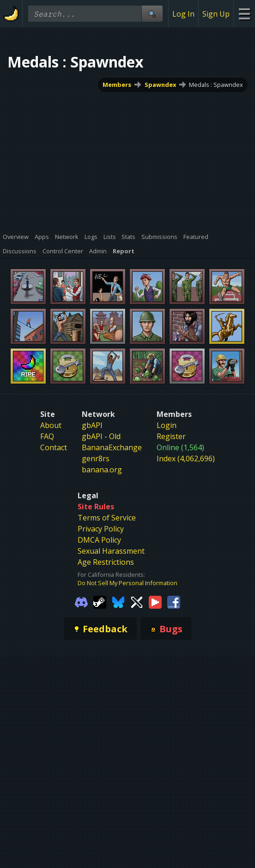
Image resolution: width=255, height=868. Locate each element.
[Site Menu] (244, 14)
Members (117, 85)
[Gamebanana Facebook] (174, 602)
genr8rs (96, 458)
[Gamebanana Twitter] (137, 602)
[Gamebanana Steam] (100, 602)
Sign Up (216, 14)
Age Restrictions (106, 562)
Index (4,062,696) (186, 458)
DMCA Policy (99, 540)
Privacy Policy (101, 529)
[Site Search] (152, 14)
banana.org (102, 470)
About (51, 425)
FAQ (47, 436)
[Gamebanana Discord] (81, 602)
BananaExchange (112, 447)
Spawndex (160, 85)
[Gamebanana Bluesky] (118, 602)
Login (167, 425)
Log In (183, 14)
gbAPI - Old (101, 436)
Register (171, 436)
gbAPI (92, 425)
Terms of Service (107, 518)
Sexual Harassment (111, 551)
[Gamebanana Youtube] (155, 602)
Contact (54, 447)
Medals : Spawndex (216, 85)
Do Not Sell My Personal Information (127, 583)
